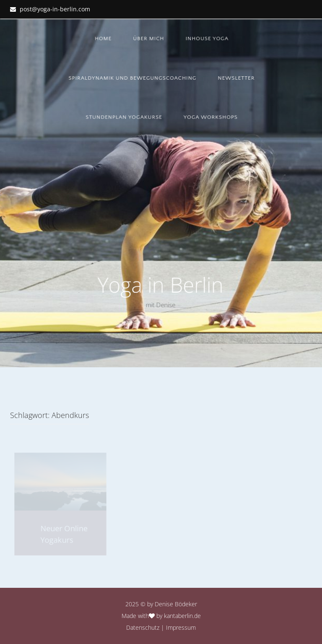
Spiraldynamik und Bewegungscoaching (133, 78)
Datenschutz (143, 627)
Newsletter (236, 78)
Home (104, 39)
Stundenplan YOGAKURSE (125, 117)
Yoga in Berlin (160, 284)
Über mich (149, 39)
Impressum (181, 627)
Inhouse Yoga (207, 39)
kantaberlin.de (182, 616)
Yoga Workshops (211, 117)
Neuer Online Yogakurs (64, 534)
